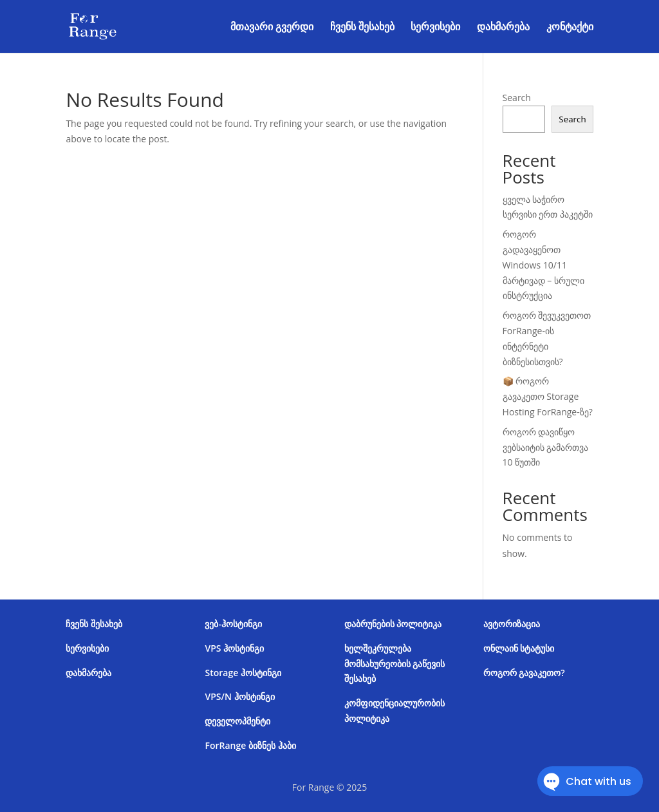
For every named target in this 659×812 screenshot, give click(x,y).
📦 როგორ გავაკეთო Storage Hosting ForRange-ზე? (548, 396)
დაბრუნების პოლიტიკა (393, 624)
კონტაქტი (570, 28)
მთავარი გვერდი (272, 28)
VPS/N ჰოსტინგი (239, 696)
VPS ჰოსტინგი (234, 648)
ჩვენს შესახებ (362, 28)
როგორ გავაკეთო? (524, 673)
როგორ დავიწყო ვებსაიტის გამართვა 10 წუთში (546, 447)
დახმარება (503, 28)
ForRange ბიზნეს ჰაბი (250, 745)
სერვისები (435, 28)
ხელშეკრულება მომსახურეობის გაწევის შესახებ (395, 664)
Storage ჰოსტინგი (243, 673)
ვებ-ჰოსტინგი (233, 624)
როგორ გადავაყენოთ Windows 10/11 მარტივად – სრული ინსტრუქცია (543, 265)
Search (517, 98)
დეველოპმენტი (237, 721)
